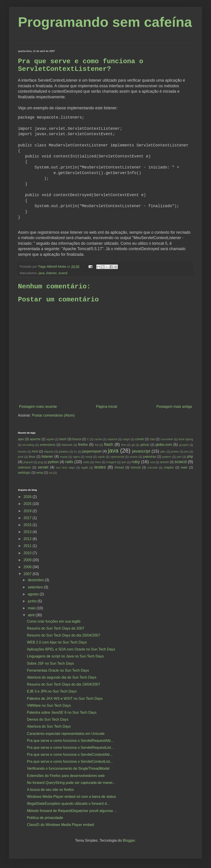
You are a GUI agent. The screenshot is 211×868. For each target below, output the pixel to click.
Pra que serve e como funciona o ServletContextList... (70, 761)
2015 (28, 525)
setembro (36, 587)
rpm (124, 462)
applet (50, 439)
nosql (89, 457)
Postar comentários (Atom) (53, 415)
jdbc (163, 452)
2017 (28, 518)
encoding (28, 445)
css (152, 439)
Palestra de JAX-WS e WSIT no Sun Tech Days (65, 699)
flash (109, 444)
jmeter (175, 452)
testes (100, 467)
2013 (28, 532)
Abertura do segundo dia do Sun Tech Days (62, 677)
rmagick (111, 462)
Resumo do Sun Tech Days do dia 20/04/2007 (64, 635)
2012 (28, 539)
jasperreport (92, 451)
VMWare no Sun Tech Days (49, 705)
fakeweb (67, 445)
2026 (28, 497)
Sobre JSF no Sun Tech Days (51, 663)
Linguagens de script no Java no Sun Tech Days (65, 656)
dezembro (36, 580)
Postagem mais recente (38, 407)
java (42, 273)
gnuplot (184, 445)
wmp (40, 473)
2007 (28, 574)
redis (86, 462)
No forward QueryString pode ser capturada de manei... (71, 783)
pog (40, 462)
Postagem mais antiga (174, 407)
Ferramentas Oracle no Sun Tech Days (58, 670)
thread (119, 467)
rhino (98, 462)
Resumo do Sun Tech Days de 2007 (56, 628)
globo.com (164, 445)
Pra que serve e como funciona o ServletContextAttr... (70, 755)
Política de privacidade (45, 818)
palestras (149, 457)
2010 (28, 553)
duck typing (186, 439)
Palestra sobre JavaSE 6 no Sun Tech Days (62, 712)
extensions (48, 445)
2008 (28, 567)
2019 (28, 511)
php (190, 456)
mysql (64, 457)
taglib (85, 468)
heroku (22, 452)
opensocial (117, 457)
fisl (97, 445)
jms (187, 452)
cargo (126, 439)
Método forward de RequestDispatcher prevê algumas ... (72, 811)
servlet (43, 467)
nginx (76, 457)
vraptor (169, 467)
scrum (164, 462)
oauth (101, 457)
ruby (136, 462)
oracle (134, 457)
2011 (28, 546)
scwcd (63, 273)
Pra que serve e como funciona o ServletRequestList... (70, 748)
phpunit (28, 462)
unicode (153, 468)
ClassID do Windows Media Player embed (60, 825)
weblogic (24, 473)
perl (179, 457)
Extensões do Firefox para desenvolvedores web (66, 776)
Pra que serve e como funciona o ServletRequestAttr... (70, 741)
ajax (21, 439)
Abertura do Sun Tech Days (49, 726)
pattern (167, 457)
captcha (112, 439)
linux (32, 457)
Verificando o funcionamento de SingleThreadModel (68, 768)
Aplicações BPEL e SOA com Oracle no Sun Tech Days (71, 649)
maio (32, 608)
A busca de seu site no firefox (50, 790)
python (53, 462)
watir (184, 467)
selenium (24, 467)
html (35, 451)
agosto (34, 594)
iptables (64, 452)
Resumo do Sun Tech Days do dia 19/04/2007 (64, 684)
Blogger (129, 840)
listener (51, 273)
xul (51, 473)
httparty (49, 452)
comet (140, 439)
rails (69, 462)
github (145, 445)
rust (152, 462)
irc (76, 452)
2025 (28, 504)
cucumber (167, 439)
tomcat (136, 467)
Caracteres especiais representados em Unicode (66, 734)
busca (77, 439)
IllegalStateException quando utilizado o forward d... (68, 804)
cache (98, 439)
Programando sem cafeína (105, 22)
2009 (28, 560)
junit (21, 457)
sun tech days (65, 468)
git (133, 445)
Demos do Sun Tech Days (48, 719)
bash (63, 439)
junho (33, 601)
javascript (141, 451)
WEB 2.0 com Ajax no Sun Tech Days (57, 642)
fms (124, 445)
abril (32, 615)
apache (35, 439)
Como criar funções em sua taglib (54, 621)
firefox (83, 445)
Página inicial (107, 407)
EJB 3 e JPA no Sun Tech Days (52, 691)
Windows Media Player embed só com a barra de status (71, 797)
